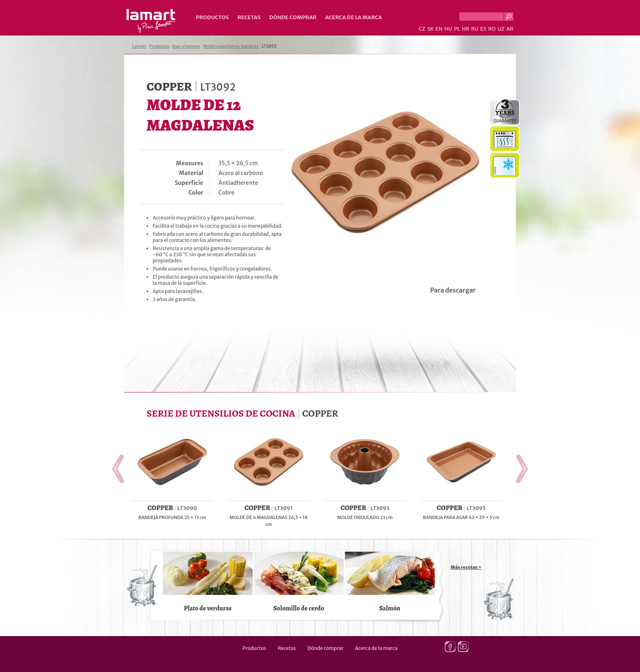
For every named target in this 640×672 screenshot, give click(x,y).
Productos (212, 17)
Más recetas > (466, 567)
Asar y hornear (186, 46)
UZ (501, 29)
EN (439, 29)
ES (483, 29)
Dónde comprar (293, 17)
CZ (422, 29)
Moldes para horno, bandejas (231, 46)
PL (457, 29)
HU (448, 29)
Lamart (151, 21)
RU (475, 29)
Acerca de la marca (353, 17)
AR (510, 29)
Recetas (249, 17)
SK (430, 29)
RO (492, 29)
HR (465, 29)
